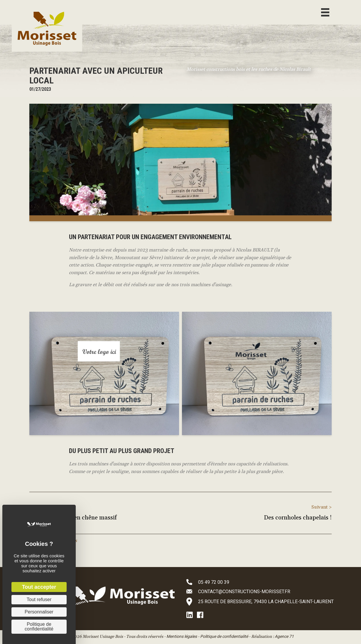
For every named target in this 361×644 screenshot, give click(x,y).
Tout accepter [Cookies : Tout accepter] (39, 587)
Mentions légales (182, 636)
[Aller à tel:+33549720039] (268, 582)
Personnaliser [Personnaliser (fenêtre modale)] (39, 612)
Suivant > (322, 507)
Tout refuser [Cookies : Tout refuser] (39, 599)
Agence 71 (284, 636)
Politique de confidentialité (224, 636)
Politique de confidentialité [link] (39, 627)
